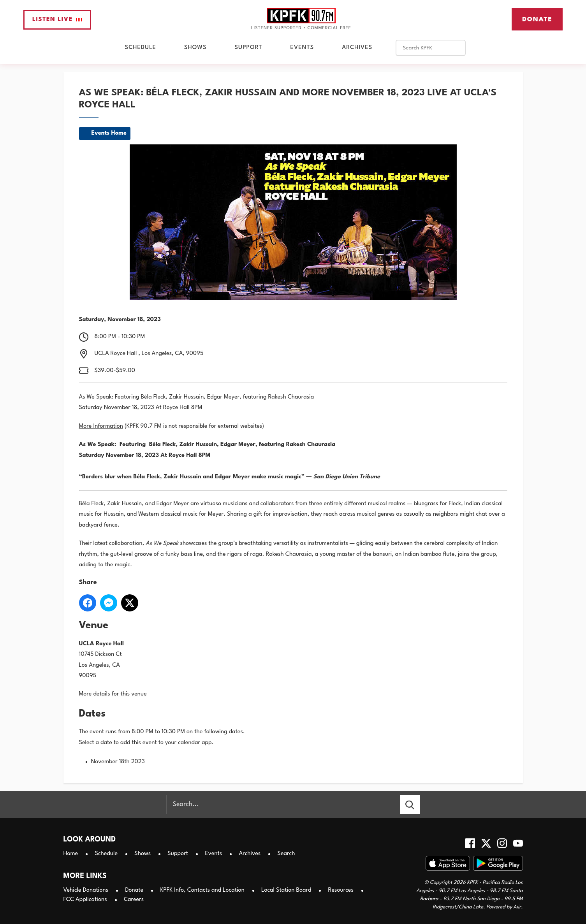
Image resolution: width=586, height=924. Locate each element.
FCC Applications (85, 900)
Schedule (141, 48)
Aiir (517, 907)
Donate (537, 19)
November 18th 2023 (118, 762)
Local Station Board (286, 890)
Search (286, 854)
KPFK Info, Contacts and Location (202, 890)
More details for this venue (113, 694)
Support (249, 48)
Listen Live (57, 20)
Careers (134, 900)
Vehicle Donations (86, 890)
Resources (341, 890)
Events (302, 48)
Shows (195, 48)
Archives (357, 48)
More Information (101, 426)
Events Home (109, 133)
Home (71, 854)
